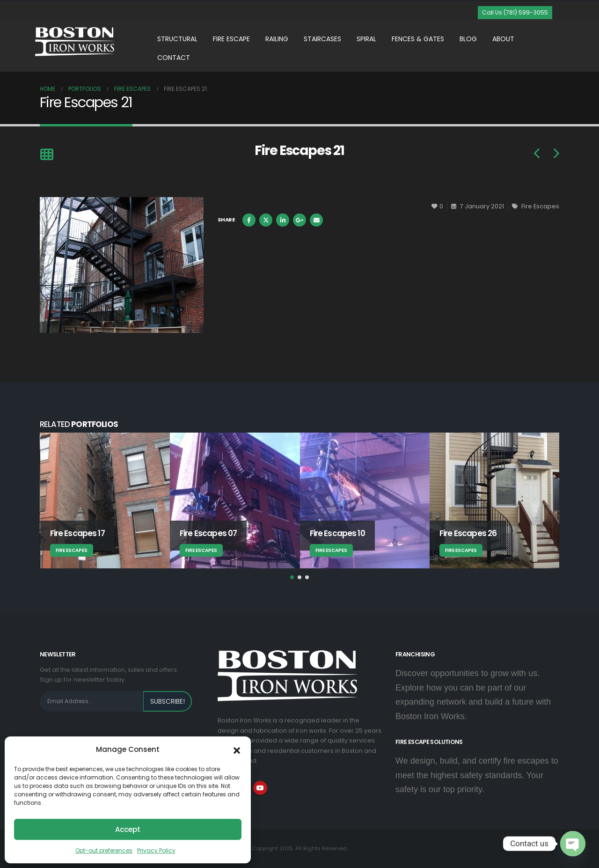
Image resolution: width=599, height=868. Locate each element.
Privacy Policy (156, 850)
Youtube (260, 788)
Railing (277, 39)
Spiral (366, 39)
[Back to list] (47, 155)
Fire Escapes (540, 206)
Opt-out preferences (104, 850)
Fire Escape (231, 39)
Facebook (249, 220)
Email (316, 220)
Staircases (322, 39)
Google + (299, 220)
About (503, 39)
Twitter (266, 220)
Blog (468, 39)
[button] (237, 750)
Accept (128, 829)
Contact (174, 58)
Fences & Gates (418, 39)
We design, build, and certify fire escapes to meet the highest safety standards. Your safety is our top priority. (477, 775)
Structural (177, 39)
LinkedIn (283, 220)
